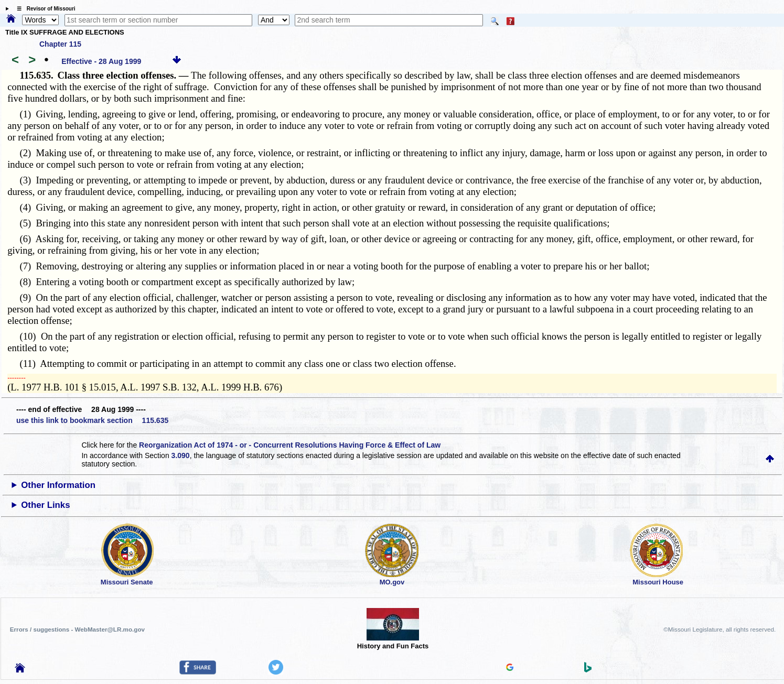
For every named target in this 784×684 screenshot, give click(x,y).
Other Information (58, 485)
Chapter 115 (60, 44)
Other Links (45, 505)
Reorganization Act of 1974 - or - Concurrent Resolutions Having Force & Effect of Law (290, 445)
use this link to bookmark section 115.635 (92, 420)
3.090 (181, 455)
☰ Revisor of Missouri (44, 9)
